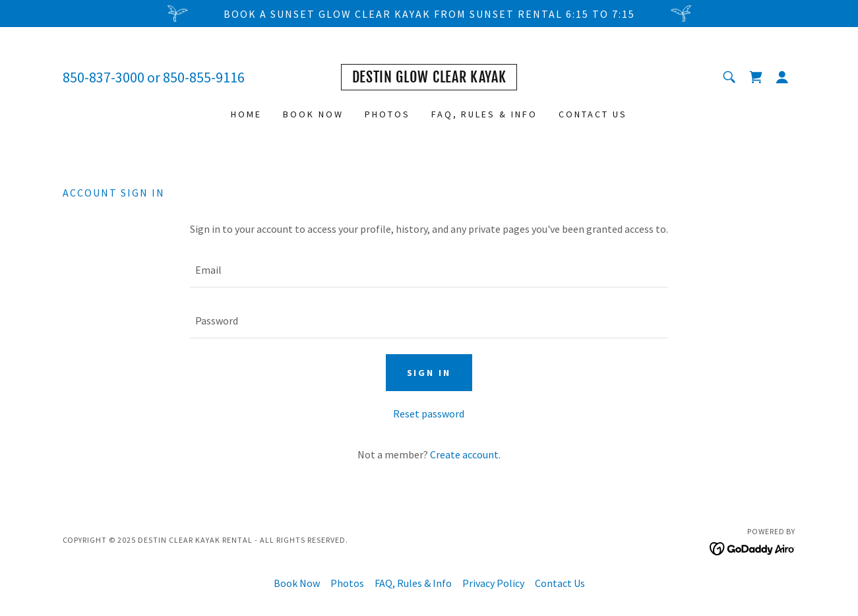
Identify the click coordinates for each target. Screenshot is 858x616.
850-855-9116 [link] (204, 77)
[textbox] (429, 270)
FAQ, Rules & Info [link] (485, 114)
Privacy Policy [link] (493, 583)
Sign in (429, 373)
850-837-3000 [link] (104, 77)
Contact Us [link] (593, 114)
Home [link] (246, 114)
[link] (429, 78)
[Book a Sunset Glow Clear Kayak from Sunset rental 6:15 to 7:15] (429, 14)
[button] (782, 77)
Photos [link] (387, 114)
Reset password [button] (429, 414)
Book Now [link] (313, 114)
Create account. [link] (465, 454)
